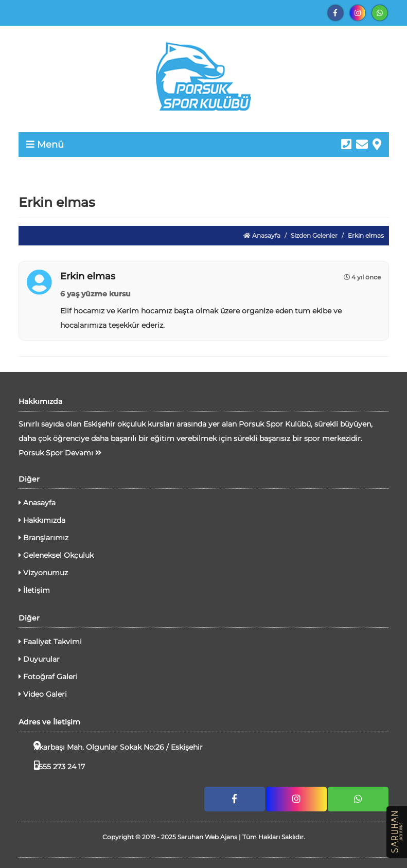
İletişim (34, 590)
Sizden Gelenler (314, 235)
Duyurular (39, 659)
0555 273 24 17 (52, 766)
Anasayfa (262, 235)
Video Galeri (43, 694)
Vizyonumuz (43, 573)
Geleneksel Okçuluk (56, 555)
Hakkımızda (42, 520)
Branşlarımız (43, 538)
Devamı (83, 453)
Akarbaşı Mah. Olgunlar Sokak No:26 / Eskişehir (111, 746)
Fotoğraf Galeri (48, 677)
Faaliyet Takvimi (50, 642)
